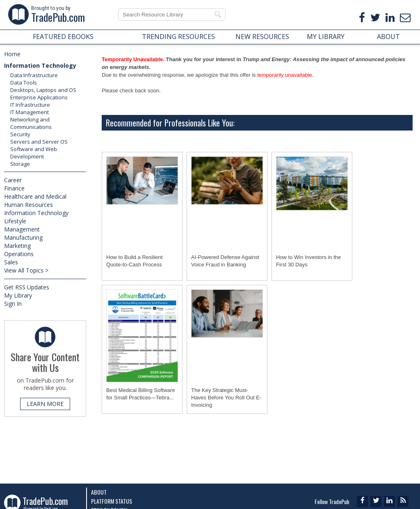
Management (22, 229)
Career (13, 180)
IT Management (30, 112)
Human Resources (29, 205)
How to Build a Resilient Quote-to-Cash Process (134, 261)
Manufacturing (23, 237)
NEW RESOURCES (262, 37)
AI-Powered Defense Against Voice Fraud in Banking (225, 261)
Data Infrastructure (34, 75)
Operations (19, 254)
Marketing (17, 246)
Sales (11, 262)
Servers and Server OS (39, 142)
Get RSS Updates (27, 287)
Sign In (13, 304)
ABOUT (388, 37)
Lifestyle (15, 221)
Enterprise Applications (39, 97)
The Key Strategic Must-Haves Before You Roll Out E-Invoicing (226, 398)
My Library (18, 295)
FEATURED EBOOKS (63, 37)
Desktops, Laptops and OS (43, 90)
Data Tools (24, 83)
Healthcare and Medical (35, 196)
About (99, 492)
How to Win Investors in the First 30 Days (308, 261)
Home (12, 54)
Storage (20, 164)
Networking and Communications (31, 123)
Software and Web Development (34, 153)
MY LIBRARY (326, 37)
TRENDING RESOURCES (178, 37)
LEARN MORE (45, 404)
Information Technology (40, 65)
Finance (14, 188)
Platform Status (112, 501)
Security (20, 134)
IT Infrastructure (30, 105)
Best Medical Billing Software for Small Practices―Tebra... (141, 394)
